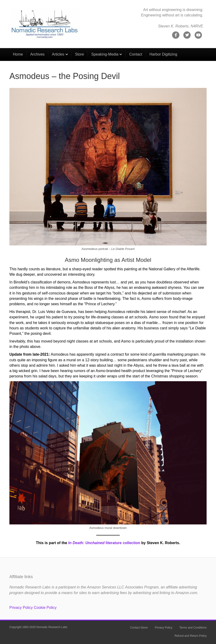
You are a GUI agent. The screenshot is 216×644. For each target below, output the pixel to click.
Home (18, 54)
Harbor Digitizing (163, 54)
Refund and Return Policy (191, 636)
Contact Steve (139, 628)
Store (80, 54)
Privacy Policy (21, 608)
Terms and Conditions (193, 628)
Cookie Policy (45, 608)
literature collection (104, 543)
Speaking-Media (105, 54)
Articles (58, 54)
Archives (37, 54)
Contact (136, 54)
